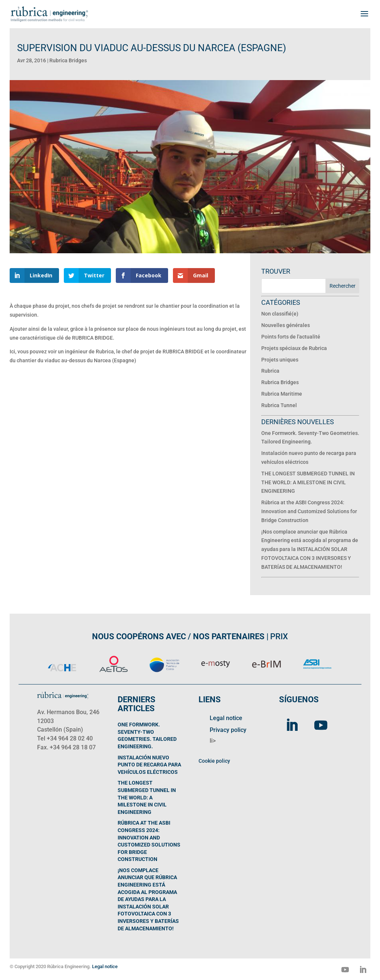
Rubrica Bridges (68, 60)
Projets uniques (280, 360)
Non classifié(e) (280, 314)
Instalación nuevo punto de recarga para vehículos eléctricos (149, 765)
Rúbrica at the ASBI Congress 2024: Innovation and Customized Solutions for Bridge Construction (309, 511)
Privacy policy (228, 730)
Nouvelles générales (286, 325)
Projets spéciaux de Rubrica (294, 348)
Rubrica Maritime (282, 394)
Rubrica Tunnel (279, 405)
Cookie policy (214, 761)
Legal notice (226, 718)
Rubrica (270, 371)
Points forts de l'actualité (291, 337)
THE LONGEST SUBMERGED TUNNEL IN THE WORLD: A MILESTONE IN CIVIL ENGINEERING (308, 482)
